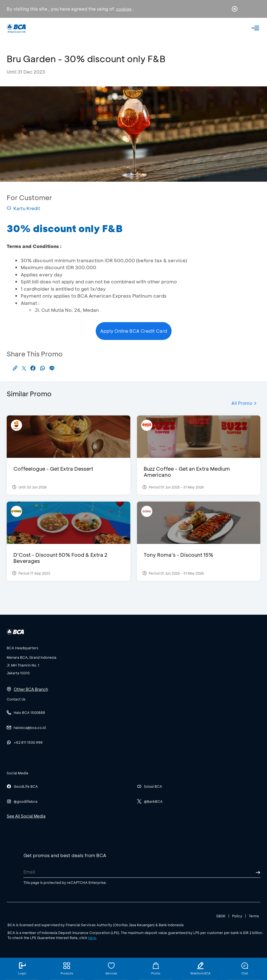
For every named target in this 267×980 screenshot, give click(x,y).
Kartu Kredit (23, 208)
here (92, 938)
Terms (254, 916)
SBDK (221, 916)
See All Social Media (26, 816)
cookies (124, 9)
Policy (237, 916)
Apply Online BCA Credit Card (134, 331)
